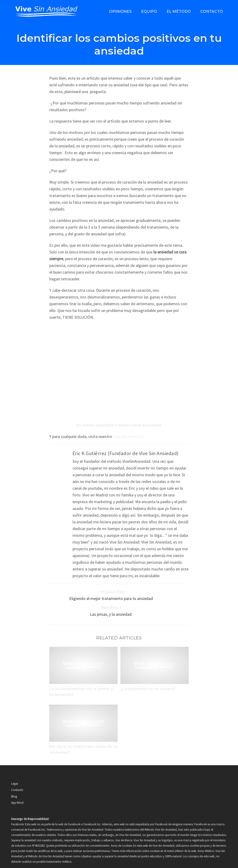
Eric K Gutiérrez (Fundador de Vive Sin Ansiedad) (126, 453)
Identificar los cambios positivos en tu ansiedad (119, 44)
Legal (15, 771)
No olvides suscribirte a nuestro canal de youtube (119, 425)
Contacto (212, 11)
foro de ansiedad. (128, 436)
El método (179, 11)
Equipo (149, 11)
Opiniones (120, 11)
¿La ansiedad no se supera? (148, 676)
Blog (14, 784)
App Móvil (17, 790)
